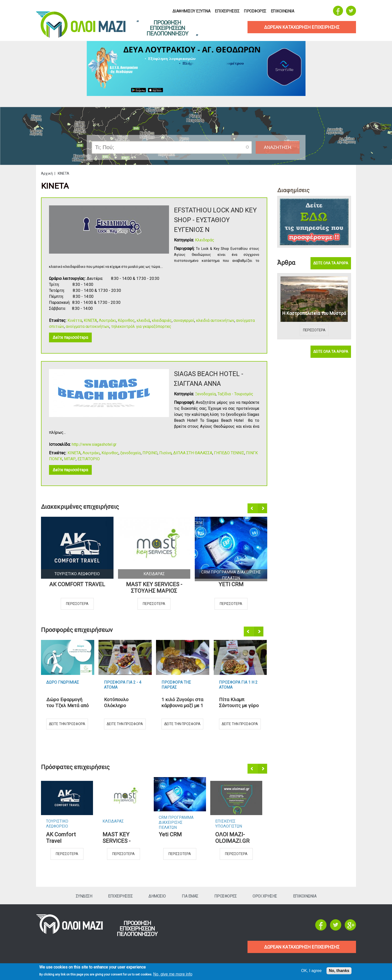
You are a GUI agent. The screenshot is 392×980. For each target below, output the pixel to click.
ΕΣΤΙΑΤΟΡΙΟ (89, 459)
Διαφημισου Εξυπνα (191, 11)
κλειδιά (143, 320)
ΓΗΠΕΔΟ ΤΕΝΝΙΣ (229, 453)
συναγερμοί (184, 320)
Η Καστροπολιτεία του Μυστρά (314, 313)
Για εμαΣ (190, 896)
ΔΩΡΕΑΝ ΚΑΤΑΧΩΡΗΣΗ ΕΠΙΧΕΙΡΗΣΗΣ (302, 947)
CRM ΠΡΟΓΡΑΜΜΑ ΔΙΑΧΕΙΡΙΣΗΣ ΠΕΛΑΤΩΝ (176, 820)
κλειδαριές (162, 320)
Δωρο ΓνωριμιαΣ (63, 682)
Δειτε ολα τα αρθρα (331, 263)
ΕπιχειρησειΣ (227, 11)
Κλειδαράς (205, 240)
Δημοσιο (157, 896)
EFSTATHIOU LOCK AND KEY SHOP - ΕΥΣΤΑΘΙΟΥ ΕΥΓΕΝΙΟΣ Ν (215, 220)
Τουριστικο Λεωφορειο (77, 574)
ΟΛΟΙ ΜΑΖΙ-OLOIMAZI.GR (232, 838)
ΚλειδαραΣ (154, 574)
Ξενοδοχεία (205, 394)
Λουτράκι (107, 320)
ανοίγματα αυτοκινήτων (87, 326)
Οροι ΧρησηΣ (265, 896)
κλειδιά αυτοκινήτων (215, 320)
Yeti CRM (231, 584)
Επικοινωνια (282, 11)
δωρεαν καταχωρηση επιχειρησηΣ (302, 27)
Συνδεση (84, 896)
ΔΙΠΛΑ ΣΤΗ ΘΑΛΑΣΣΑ (193, 453)
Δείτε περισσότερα (70, 337)
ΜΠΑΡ (70, 459)
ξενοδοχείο (130, 453)
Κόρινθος (126, 320)
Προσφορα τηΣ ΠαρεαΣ (176, 685)
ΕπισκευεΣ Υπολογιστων (229, 824)
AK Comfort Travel (77, 584)
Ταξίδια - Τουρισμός (235, 394)
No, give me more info (173, 974)
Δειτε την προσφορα (67, 724)
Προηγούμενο (253, 508)
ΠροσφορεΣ (255, 11)
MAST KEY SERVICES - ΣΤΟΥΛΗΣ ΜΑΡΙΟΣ (154, 588)
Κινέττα (75, 320)
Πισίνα (165, 453)
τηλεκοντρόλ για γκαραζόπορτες (141, 326)
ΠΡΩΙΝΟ (150, 453)
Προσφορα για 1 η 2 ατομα (238, 685)
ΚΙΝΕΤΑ (90, 320)
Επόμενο (263, 508)
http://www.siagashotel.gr (94, 444)
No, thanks (339, 971)
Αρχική (47, 173)
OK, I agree (311, 971)
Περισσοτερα (77, 604)
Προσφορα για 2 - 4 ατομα (123, 685)
